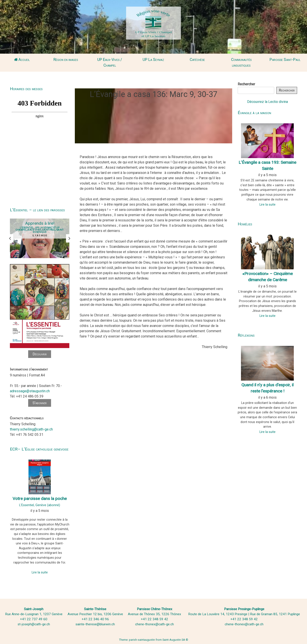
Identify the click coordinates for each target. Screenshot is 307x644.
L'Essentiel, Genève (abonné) (40, 505)
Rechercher (246, 84)
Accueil (22, 60)
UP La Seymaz (153, 60)
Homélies (245, 224)
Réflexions (246, 335)
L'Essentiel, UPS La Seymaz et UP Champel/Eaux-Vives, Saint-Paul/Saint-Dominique (40, 230)
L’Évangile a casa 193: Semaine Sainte (267, 166)
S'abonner (40, 403)
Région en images (66, 60)
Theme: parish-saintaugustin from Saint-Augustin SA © (154, 640)
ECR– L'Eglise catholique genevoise (39, 449)
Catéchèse (197, 60)
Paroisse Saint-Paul (285, 60)
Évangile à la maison (254, 113)
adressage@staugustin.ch (30, 391)
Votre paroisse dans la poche (40, 499)
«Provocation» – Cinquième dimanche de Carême (267, 277)
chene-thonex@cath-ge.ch (154, 624)
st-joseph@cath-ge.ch (34, 624)
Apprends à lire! (40, 223)
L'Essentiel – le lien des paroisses (37, 210)
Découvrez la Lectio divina (267, 102)
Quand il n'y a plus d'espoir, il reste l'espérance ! (267, 388)
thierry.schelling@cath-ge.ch (31, 429)
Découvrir (40, 354)
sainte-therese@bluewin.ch (95, 624)
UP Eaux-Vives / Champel (110, 62)
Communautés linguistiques (241, 62)
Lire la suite (40, 572)
